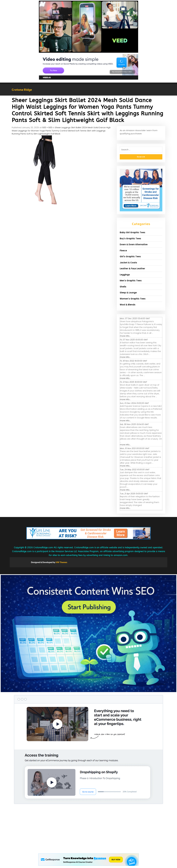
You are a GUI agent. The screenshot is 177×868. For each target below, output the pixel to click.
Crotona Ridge (22, 90)
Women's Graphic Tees (133, 299)
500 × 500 (47, 127)
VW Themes (61, 562)
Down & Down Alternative (134, 244)
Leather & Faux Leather (132, 269)
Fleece (123, 251)
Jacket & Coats (128, 263)
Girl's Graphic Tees (130, 256)
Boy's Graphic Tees (130, 239)
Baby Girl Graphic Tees (132, 232)
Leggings (125, 275)
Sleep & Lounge (128, 293)
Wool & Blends (128, 305)
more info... (125, 336)
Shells (123, 287)
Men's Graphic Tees (131, 281)
